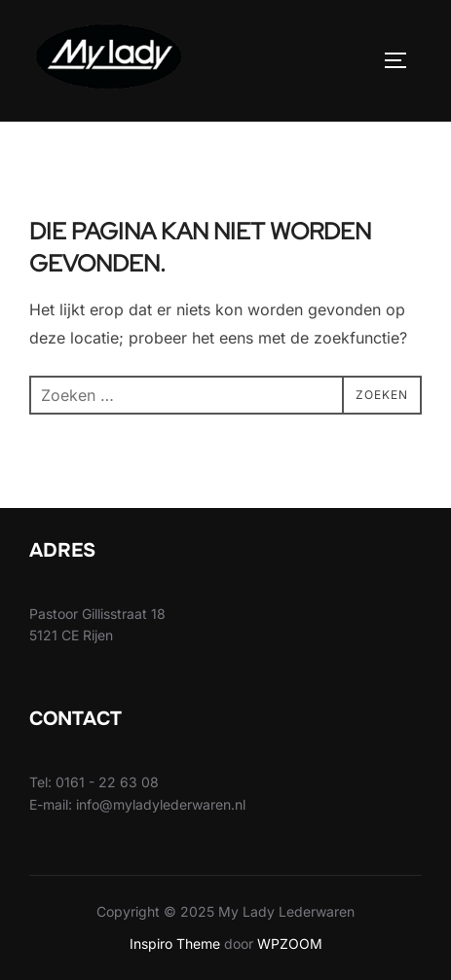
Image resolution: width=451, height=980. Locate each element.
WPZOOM (290, 944)
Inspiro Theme (175, 944)
